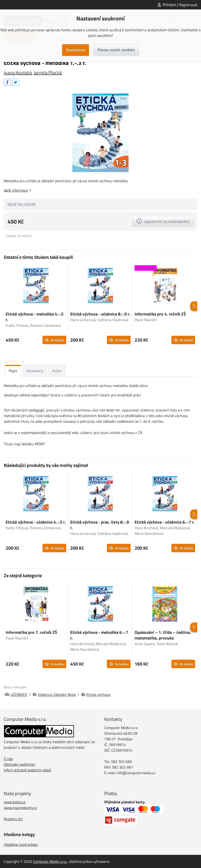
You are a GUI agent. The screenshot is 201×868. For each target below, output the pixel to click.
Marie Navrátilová (149, 533)
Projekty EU (13, 819)
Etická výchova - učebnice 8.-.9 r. (100, 314)
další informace (16, 190)
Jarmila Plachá (48, 73)
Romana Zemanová (45, 325)
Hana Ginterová (83, 320)
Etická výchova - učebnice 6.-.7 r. (165, 522)
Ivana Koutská (18, 73)
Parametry (35, 371)
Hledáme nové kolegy (21, 844)
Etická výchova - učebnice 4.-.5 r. (36, 522)
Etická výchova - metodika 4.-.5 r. (35, 317)
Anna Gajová (145, 644)
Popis (13, 371)
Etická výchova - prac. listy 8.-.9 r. (100, 525)
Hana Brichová (146, 528)
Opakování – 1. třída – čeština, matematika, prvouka (163, 635)
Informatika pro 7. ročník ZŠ (31, 632)
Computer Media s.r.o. (50, 861)
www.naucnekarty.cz (20, 808)
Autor (57, 371)
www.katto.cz (15, 802)
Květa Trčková (17, 325)
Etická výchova (98, 694)
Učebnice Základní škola (57, 694)
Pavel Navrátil (146, 320)
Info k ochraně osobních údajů (28, 770)
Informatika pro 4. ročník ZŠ (160, 314)
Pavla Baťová (167, 644)
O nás (8, 759)
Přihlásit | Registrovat (180, 5)
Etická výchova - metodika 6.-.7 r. (99, 635)
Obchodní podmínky (19, 764)
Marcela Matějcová (175, 528)
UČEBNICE (19, 694)
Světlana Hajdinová (113, 320)
